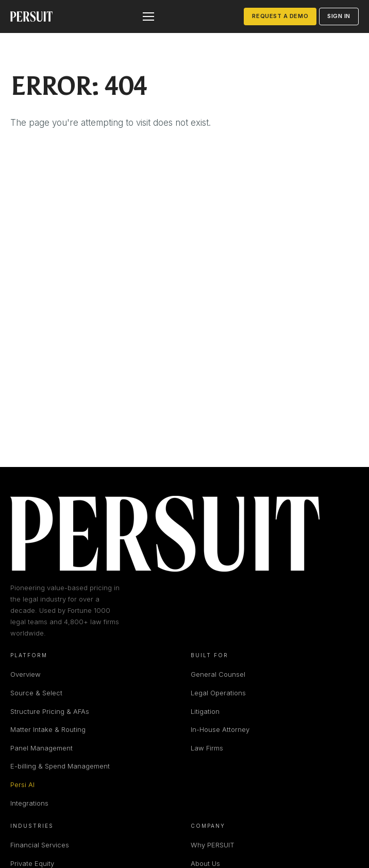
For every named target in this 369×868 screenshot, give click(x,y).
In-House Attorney (220, 729)
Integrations (29, 803)
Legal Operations (218, 693)
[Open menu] (148, 16)
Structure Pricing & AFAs (50, 711)
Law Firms (207, 748)
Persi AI (22, 784)
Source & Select (36, 693)
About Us (205, 863)
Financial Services (40, 845)
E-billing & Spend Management (60, 766)
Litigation (205, 711)
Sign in (339, 16)
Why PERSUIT (213, 845)
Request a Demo (280, 16)
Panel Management (41, 748)
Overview (26, 674)
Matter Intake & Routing (48, 729)
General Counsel (218, 674)
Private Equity (32, 863)
